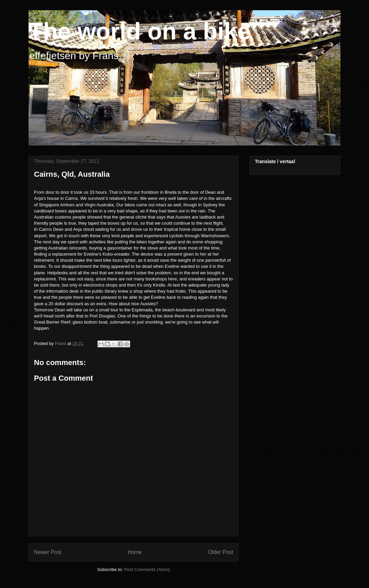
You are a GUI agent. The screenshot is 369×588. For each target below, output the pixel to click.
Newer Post (48, 552)
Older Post (221, 552)
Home (135, 552)
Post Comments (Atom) (147, 569)
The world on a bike (139, 31)
